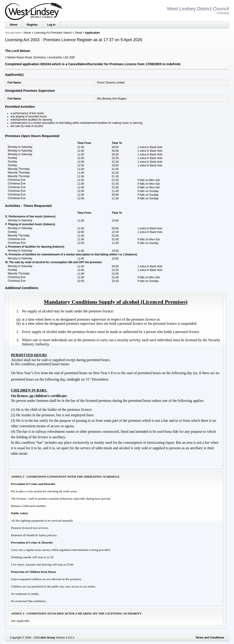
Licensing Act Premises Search (53, 33)
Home (14, 25)
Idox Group (48, 638)
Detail (78, 33)
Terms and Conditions (210, 638)
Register (32, 25)
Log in (51, 25)
